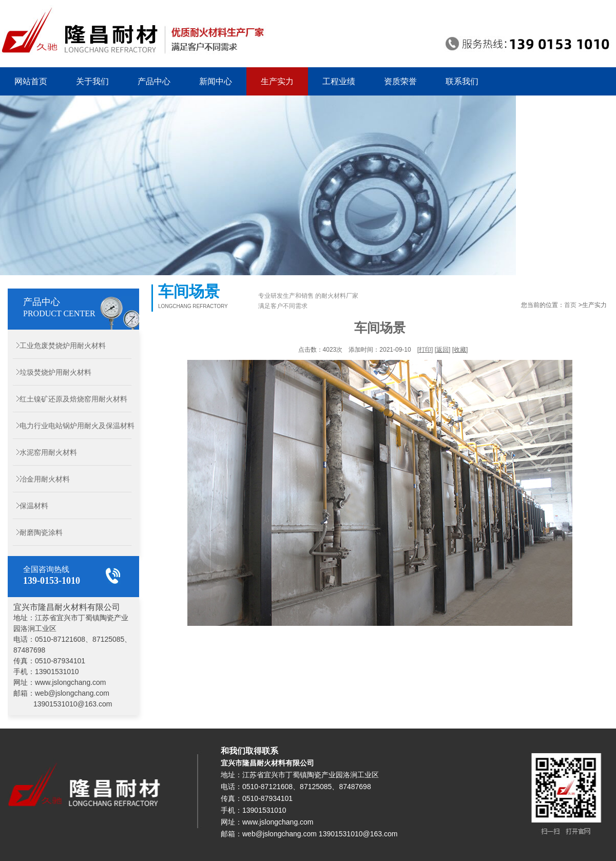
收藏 (460, 350)
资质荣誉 (400, 81)
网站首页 (31, 81)
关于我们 (92, 81)
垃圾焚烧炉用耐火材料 (50, 372)
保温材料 (28, 506)
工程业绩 (339, 81)
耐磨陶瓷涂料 (35, 532)
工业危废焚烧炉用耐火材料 (57, 346)
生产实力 (277, 81)
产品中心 (154, 81)
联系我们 (462, 81)
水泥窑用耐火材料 (42, 452)
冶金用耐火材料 (39, 479)
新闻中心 (216, 81)
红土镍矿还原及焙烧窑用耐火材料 (68, 399)
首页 (570, 305)
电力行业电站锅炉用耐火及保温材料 (71, 426)
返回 (442, 350)
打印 (425, 350)
